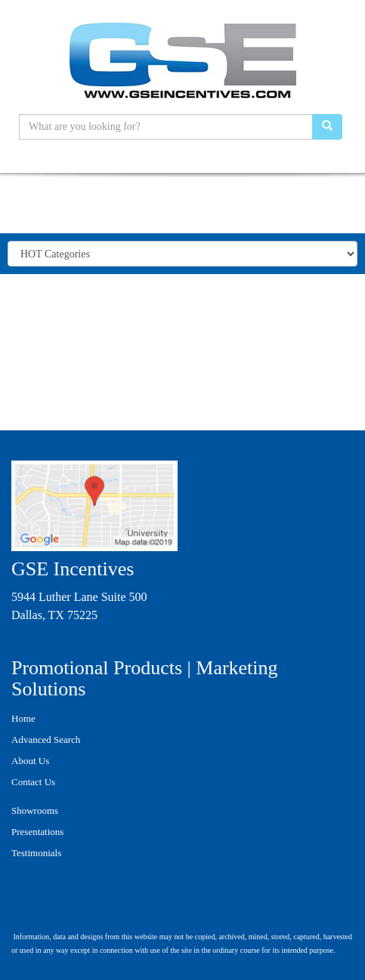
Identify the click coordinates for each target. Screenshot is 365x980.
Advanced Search (46, 740)
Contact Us (33, 782)
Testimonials (36, 853)
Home (23, 718)
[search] (327, 127)
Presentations (37, 832)
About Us (30, 761)
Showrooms (35, 811)
